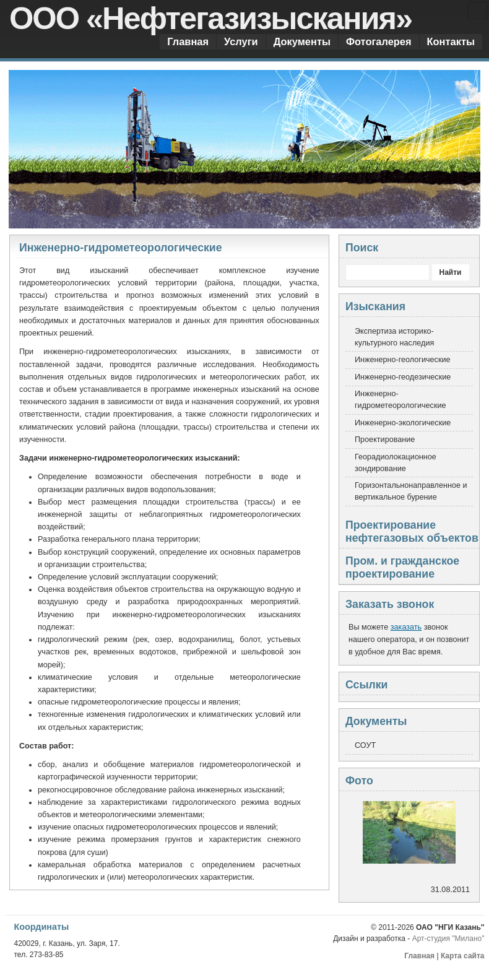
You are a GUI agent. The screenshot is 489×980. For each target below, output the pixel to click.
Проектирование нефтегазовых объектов (412, 531)
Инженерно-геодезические (403, 377)
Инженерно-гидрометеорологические (400, 400)
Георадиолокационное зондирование (396, 463)
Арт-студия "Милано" (448, 939)
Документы (302, 41)
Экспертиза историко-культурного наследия (394, 337)
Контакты (451, 41)
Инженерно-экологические (403, 423)
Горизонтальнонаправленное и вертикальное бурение (411, 491)
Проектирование (385, 440)
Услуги (241, 41)
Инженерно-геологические (403, 360)
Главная (188, 41)
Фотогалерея (379, 41)
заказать (406, 627)
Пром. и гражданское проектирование (402, 567)
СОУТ (365, 745)
